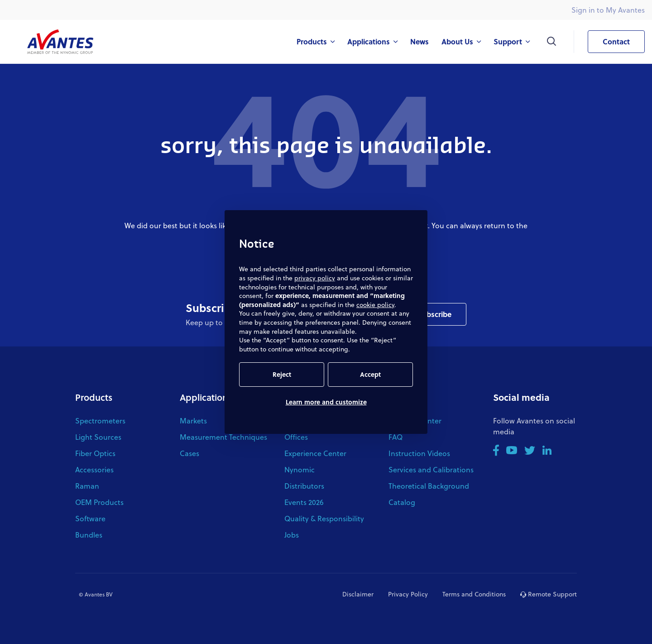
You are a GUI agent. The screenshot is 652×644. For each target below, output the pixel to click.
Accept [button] (370, 374)
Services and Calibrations (431, 469)
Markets (193, 421)
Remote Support (549, 594)
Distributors (304, 486)
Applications (206, 397)
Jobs (292, 535)
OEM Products (99, 502)
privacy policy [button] (315, 278)
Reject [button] (282, 374)
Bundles (89, 535)
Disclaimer (358, 594)
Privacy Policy (408, 594)
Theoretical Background (429, 486)
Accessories (94, 469)
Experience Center (315, 453)
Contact (609, 42)
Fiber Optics (95, 453)
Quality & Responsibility (324, 518)
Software (90, 518)
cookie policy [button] (375, 305)
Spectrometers (100, 421)
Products (94, 397)
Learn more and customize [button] (326, 402)
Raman (87, 486)
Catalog (402, 502)
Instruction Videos (419, 453)
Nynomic (300, 469)
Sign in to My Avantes (608, 10)
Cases (189, 453)
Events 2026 (304, 502)
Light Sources (98, 437)
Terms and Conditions (474, 594)
